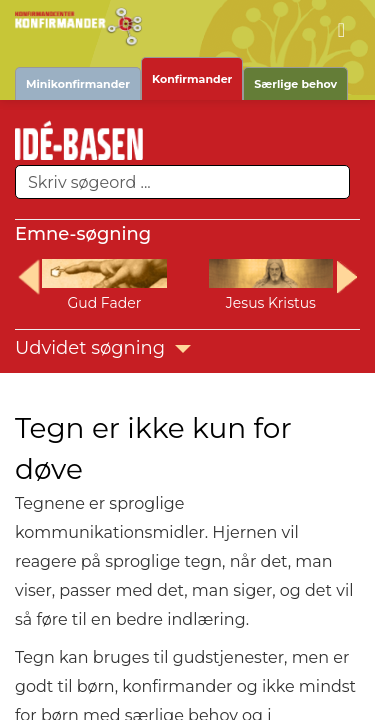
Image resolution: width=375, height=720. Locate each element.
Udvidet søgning (103, 348)
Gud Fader (104, 303)
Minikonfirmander (78, 84)
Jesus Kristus (271, 303)
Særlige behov (295, 84)
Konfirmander (192, 79)
